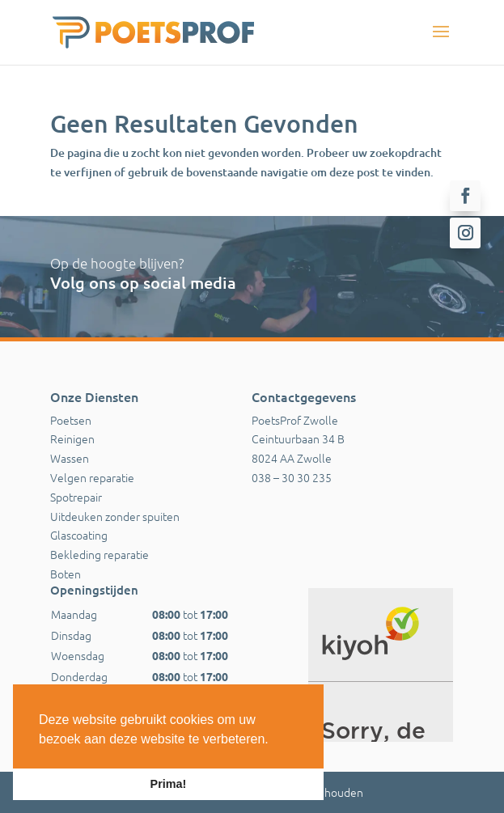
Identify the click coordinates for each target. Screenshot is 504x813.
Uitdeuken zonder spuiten (115, 516)
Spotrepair (76, 497)
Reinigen (72, 438)
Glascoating (79, 535)
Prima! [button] (169, 784)
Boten (66, 574)
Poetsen (71, 420)
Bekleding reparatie (100, 554)
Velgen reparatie (92, 477)
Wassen (70, 458)
